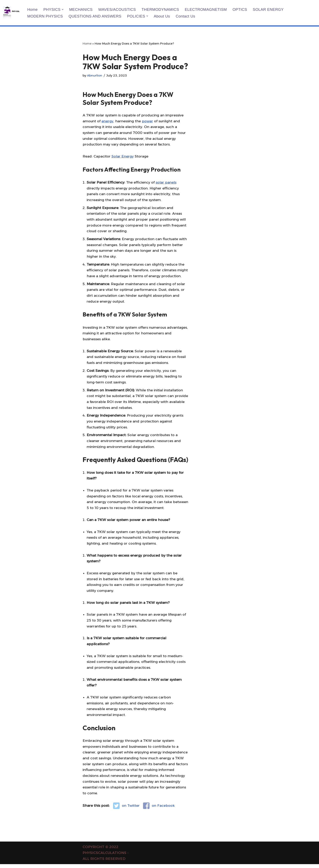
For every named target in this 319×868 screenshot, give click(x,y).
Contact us (186, 16)
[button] (63, 9)
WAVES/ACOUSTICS (117, 9)
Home (32, 9)
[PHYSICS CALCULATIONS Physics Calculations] (12, 13)
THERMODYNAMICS (161, 9)
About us (162, 16)
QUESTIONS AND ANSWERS (95, 16)
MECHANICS (81, 9)
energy (108, 121)
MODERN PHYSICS (45, 16)
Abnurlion (95, 75)
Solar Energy (123, 157)
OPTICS (241, 9)
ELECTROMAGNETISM (206, 9)
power (148, 121)
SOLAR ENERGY (269, 9)
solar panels (166, 183)
